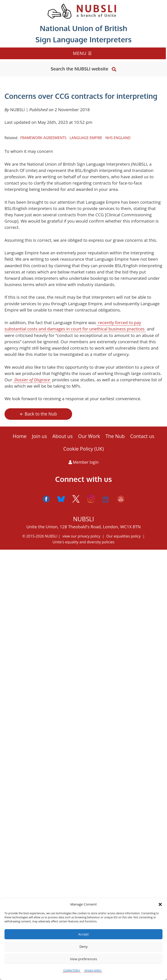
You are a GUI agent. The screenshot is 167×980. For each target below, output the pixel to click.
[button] (160, 904)
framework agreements (43, 138)
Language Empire (86, 138)
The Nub (115, 436)
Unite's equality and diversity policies (83, 542)
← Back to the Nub (38, 414)
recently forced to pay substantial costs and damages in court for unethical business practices (75, 326)
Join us (40, 436)
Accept (83, 934)
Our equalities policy (124, 536)
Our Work (89, 436)
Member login (84, 462)
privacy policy (93, 970)
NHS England (118, 138)
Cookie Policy (72, 970)
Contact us (142, 436)
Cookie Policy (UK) (84, 449)
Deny (83, 946)
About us (62, 436)
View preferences (83, 959)
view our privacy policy (81, 536)
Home (20, 436)
